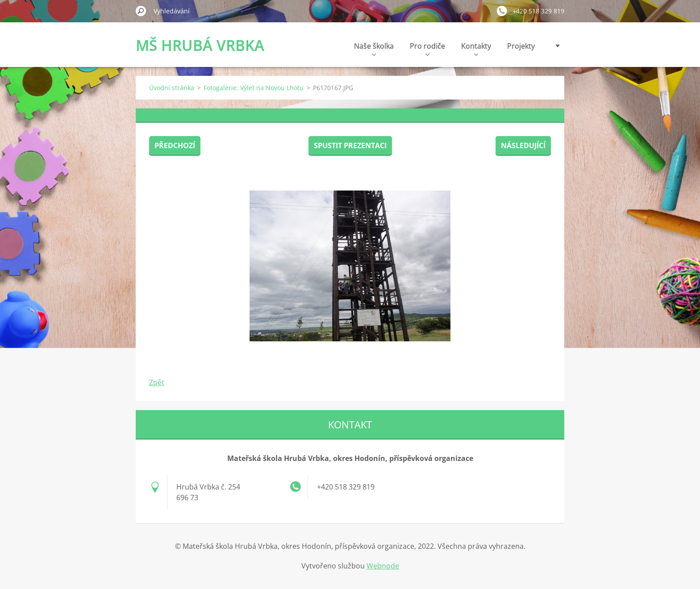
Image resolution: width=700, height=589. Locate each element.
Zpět (157, 382)
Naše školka (374, 48)
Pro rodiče (427, 48)
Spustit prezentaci (350, 145)
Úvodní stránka (172, 88)
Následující (523, 145)
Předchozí (175, 145)
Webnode (383, 566)
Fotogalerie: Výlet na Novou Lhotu (254, 88)
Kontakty (476, 48)
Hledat (141, 11)
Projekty (521, 46)
